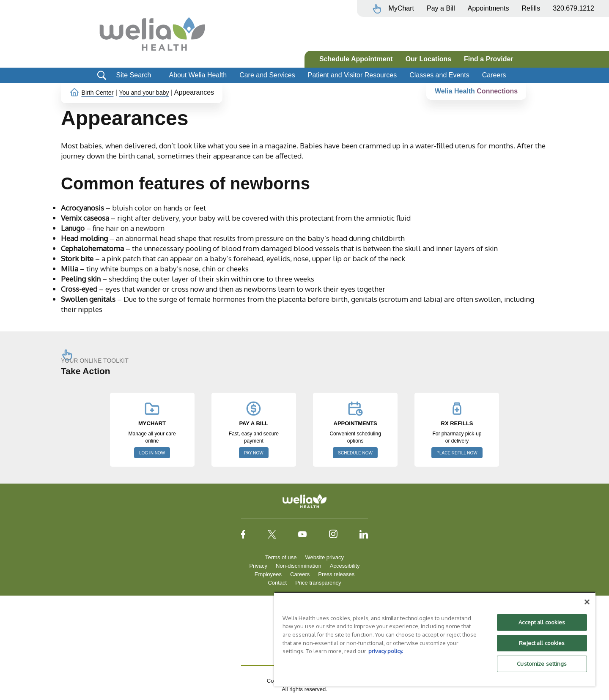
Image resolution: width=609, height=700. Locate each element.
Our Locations (428, 59)
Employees (268, 574)
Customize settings (542, 664)
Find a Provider (488, 59)
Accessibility (345, 566)
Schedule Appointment (356, 59)
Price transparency (318, 583)
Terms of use (281, 557)
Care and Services (267, 75)
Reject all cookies (542, 643)
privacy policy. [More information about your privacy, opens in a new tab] (386, 651)
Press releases (336, 574)
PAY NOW (254, 453)
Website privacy (324, 557)
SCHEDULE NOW (355, 453)
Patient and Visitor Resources (352, 75)
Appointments (488, 8)
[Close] (587, 602)
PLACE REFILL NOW (457, 453)
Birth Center (99, 92)
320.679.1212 (573, 8)
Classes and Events (439, 75)
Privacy (258, 566)
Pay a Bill (441, 8)
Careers (494, 75)
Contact (277, 583)
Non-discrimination (299, 566)
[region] (435, 639)
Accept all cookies (542, 622)
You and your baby (151, 92)
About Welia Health (198, 75)
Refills (531, 8)
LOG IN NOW (152, 453)
